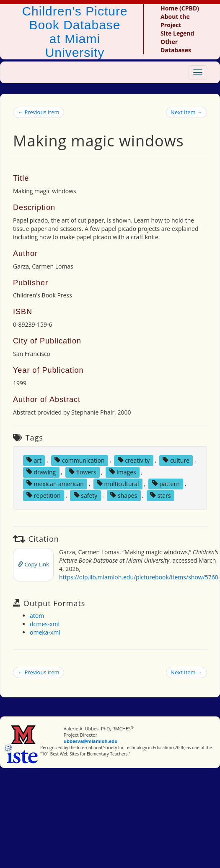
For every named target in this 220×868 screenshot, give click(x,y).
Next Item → (186, 112)
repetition (44, 495)
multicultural (118, 483)
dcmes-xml (45, 624)
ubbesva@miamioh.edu (91, 741)
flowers (82, 472)
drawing (41, 472)
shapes (124, 495)
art (34, 460)
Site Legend (177, 33)
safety (86, 495)
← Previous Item (39, 112)
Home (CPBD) (180, 8)
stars (160, 495)
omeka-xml (45, 632)
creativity (134, 460)
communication (79, 460)
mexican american (55, 483)
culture (176, 460)
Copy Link (33, 564)
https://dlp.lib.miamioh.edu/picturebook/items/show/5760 (139, 577)
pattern (166, 483)
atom (37, 616)
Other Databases (176, 46)
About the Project (175, 21)
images (123, 472)
